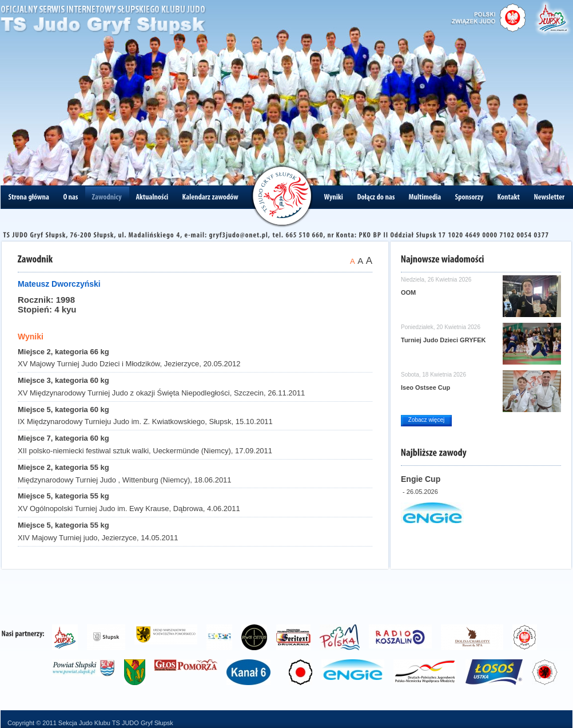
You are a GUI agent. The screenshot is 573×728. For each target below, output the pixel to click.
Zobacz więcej (426, 420)
